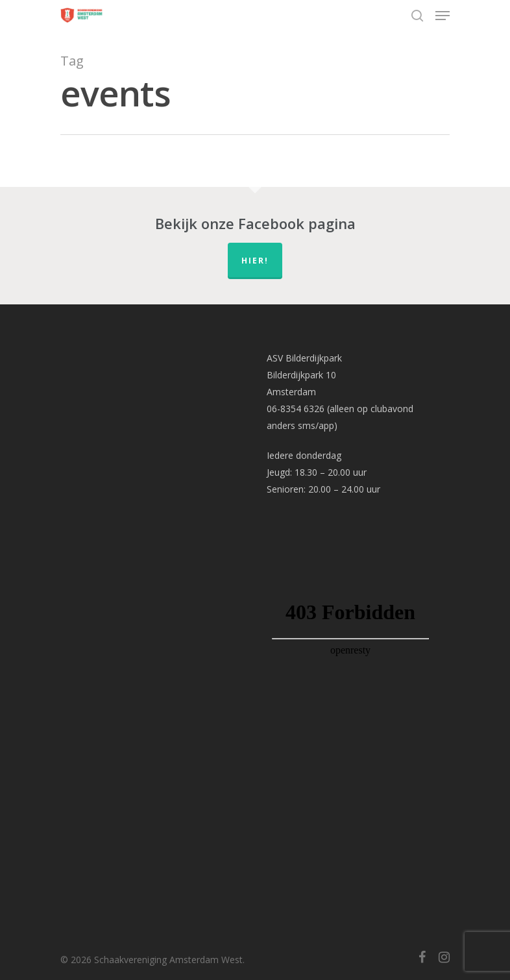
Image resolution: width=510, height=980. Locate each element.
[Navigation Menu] (443, 16)
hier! (255, 261)
